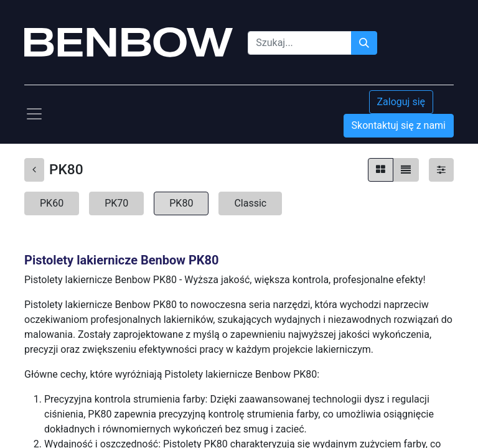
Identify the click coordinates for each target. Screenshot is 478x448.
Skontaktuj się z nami (399, 125)
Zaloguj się (401, 102)
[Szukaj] (364, 43)
